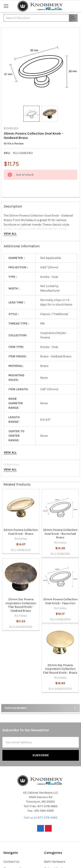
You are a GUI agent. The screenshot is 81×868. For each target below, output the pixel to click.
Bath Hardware (55, 862)
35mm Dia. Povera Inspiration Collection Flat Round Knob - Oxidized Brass (21, 605)
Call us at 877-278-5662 (41, 818)
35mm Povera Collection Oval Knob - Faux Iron (60, 601)
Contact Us (11, 862)
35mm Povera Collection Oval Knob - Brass (21, 532)
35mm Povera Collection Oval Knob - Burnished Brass (60, 534)
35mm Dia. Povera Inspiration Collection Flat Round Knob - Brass (60, 669)
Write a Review (14, 144)
